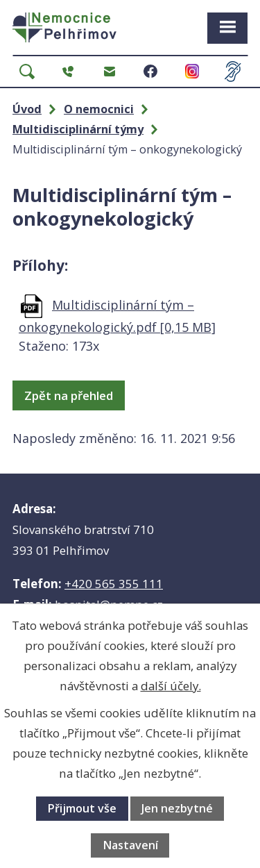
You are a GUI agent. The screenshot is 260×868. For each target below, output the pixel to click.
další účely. (171, 686)
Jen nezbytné (177, 808)
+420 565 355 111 (114, 584)
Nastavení (130, 845)
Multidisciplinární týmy (78, 129)
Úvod (27, 109)
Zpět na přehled (69, 395)
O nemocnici (99, 109)
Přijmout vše (82, 808)
